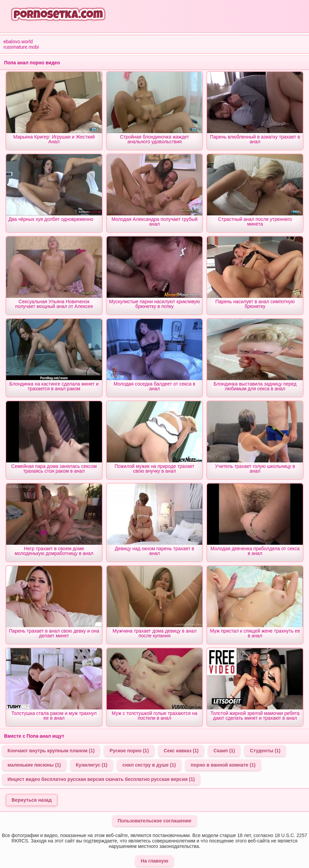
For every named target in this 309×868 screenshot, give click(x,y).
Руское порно (129, 751)
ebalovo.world (18, 42)
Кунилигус (92, 765)
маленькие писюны (34, 765)
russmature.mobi (21, 47)
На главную (154, 861)
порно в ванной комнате (223, 765)
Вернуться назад (32, 800)
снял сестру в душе (149, 765)
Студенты (265, 751)
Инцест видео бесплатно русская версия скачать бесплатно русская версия (101, 779)
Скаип (224, 751)
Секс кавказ (181, 751)
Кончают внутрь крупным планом (51, 751)
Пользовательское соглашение (154, 821)
